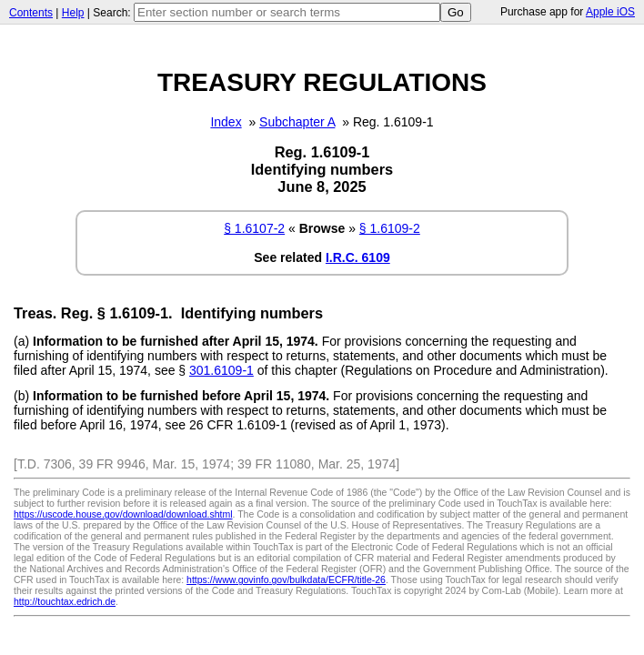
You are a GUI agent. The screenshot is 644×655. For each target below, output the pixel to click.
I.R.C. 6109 (358, 257)
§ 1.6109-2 (390, 228)
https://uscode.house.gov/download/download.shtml (123, 514)
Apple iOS (610, 12)
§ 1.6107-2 (254, 228)
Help (73, 13)
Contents (31, 13)
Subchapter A (297, 122)
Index (226, 122)
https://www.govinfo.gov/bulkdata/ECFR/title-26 (286, 579)
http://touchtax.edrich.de (65, 601)
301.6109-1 (221, 370)
